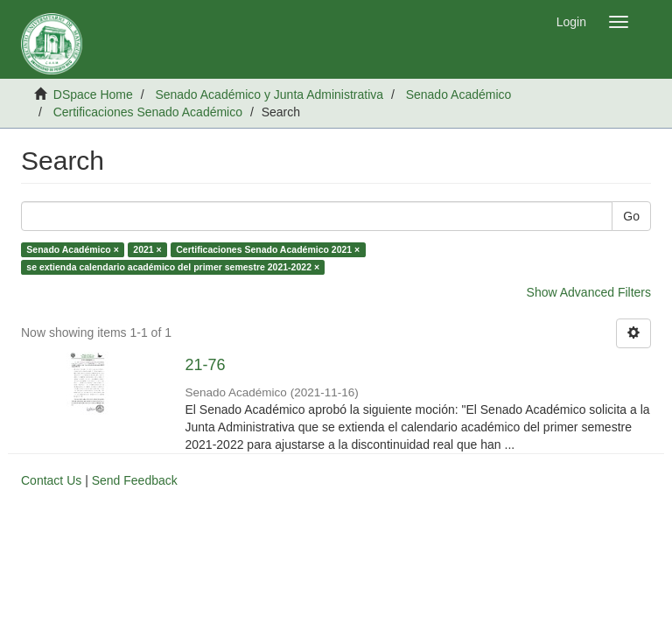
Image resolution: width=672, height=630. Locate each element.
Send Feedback (135, 480)
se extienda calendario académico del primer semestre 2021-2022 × (173, 267)
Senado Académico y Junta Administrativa (269, 94)
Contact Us (51, 480)
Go (631, 216)
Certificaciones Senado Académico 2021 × (268, 249)
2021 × (147, 249)
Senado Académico (459, 94)
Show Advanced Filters (589, 292)
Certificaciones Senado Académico (148, 112)
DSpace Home (93, 94)
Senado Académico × (73, 249)
